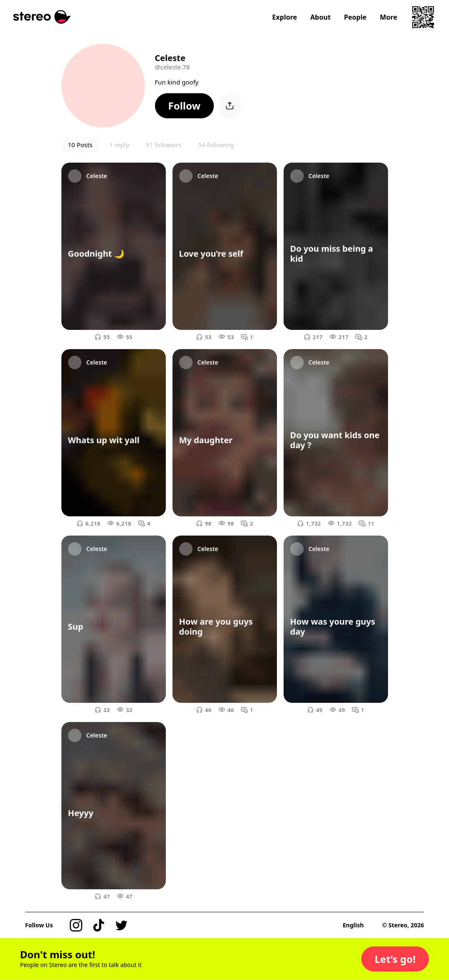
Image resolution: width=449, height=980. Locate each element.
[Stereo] (42, 17)
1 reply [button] (119, 145)
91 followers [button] (164, 145)
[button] (185, 106)
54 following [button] (216, 145)
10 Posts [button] (80, 145)
